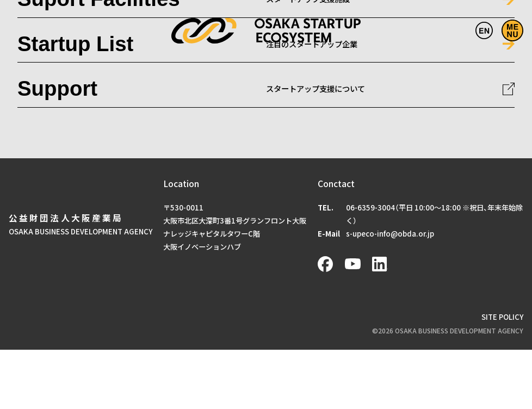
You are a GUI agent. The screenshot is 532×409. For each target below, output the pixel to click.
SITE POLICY (502, 317)
